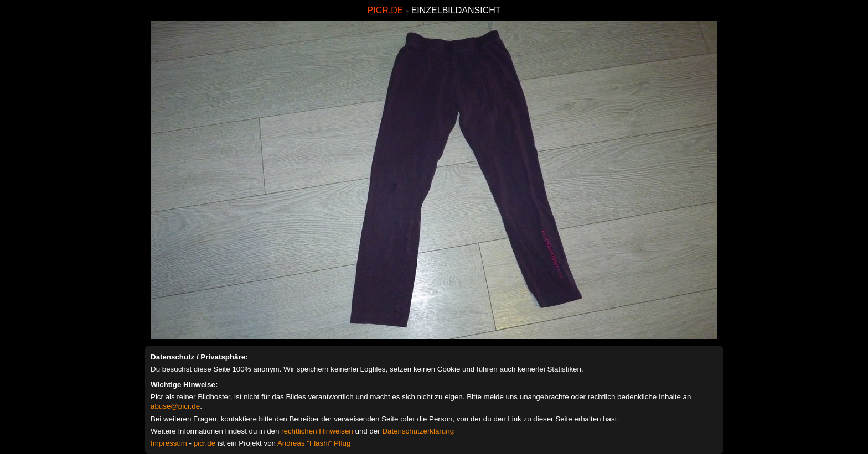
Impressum (169, 443)
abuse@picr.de (175, 406)
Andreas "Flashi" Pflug (314, 443)
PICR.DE (386, 10)
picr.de (205, 443)
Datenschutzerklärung (418, 431)
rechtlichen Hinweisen (317, 431)
